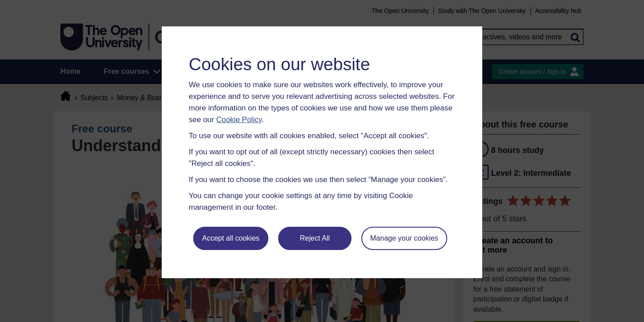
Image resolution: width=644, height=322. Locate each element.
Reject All (315, 238)
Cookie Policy (239, 120)
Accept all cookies (231, 238)
